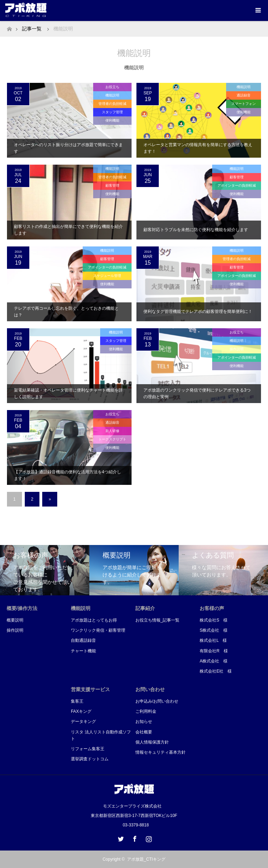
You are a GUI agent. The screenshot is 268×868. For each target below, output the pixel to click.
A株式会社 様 (214, 661)
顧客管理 (112, 185)
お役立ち (112, 87)
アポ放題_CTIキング (146, 859)
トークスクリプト (112, 439)
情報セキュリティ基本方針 (161, 752)
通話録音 (244, 95)
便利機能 (112, 120)
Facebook (134, 838)
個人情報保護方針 (152, 742)
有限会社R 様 (214, 651)
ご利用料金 (146, 711)
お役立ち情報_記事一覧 (158, 620)
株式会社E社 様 (216, 671)
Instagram (148, 838)
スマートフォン (244, 104)
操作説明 (237, 349)
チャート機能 (83, 651)
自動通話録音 (83, 640)
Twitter (120, 838)
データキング (83, 722)
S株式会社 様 (214, 630)
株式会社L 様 (213, 640)
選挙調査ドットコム (90, 759)
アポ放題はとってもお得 (94, 620)
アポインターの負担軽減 (237, 185)
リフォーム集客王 (88, 749)
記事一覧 (32, 29)
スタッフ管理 (112, 112)
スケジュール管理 (107, 276)
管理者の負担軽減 (112, 104)
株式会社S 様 (214, 620)
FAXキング (81, 711)
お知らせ (144, 722)
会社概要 (144, 732)
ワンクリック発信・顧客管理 (98, 630)
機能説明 (112, 95)
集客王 (77, 701)
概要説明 (15, 620)
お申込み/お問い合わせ (157, 701)
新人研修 (112, 431)
